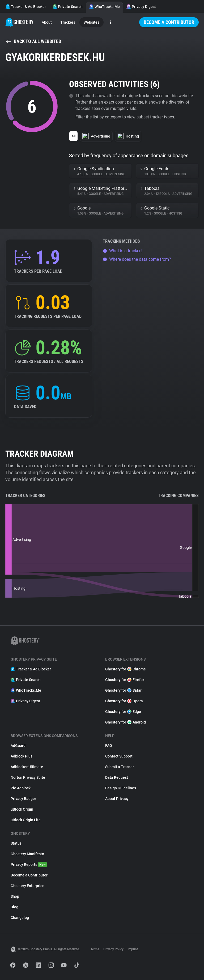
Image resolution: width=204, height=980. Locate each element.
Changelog (20, 918)
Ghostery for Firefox (125, 680)
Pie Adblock (21, 788)
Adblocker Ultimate (27, 767)
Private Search (67, 7)
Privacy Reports (29, 865)
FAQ (109, 746)
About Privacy (117, 799)
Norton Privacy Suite (28, 777)
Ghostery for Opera (124, 701)
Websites (92, 22)
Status (16, 843)
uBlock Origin (22, 809)
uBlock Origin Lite (26, 820)
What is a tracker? (123, 251)
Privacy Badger (23, 799)
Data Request (117, 777)
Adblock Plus (22, 756)
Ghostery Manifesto (27, 854)
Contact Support (119, 756)
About (47, 22)
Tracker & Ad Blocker (26, 7)
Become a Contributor (169, 22)
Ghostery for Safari (124, 690)
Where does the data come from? (137, 259)
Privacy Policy (113, 949)
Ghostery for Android (126, 722)
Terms (95, 949)
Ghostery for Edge (123, 712)
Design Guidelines (121, 788)
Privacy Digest (141, 7)
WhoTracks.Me (104, 7)
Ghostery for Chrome (126, 669)
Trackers (68, 22)
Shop (15, 896)
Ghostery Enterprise (27, 886)
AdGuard (18, 746)
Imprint (133, 949)
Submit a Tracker (120, 767)
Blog (14, 907)
